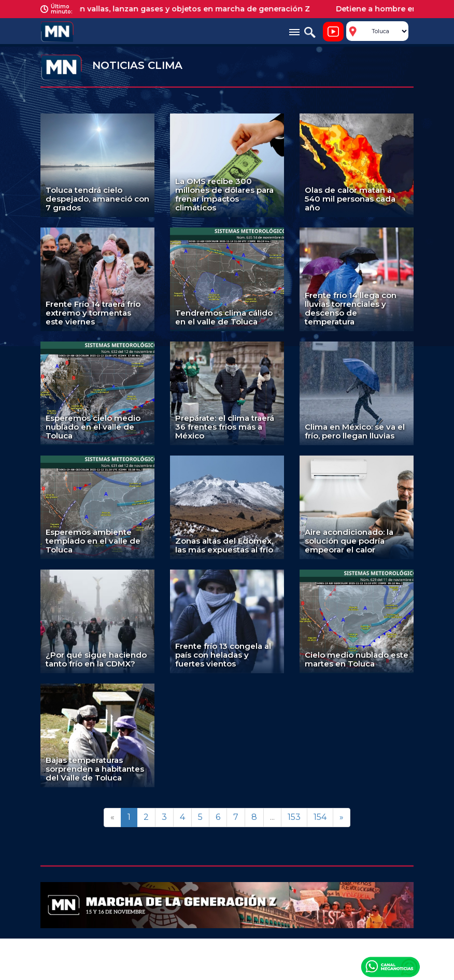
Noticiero (333, 32)
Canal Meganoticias (390, 967)
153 (294, 817)
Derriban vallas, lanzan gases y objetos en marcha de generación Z (187, 9)
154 (320, 817)
